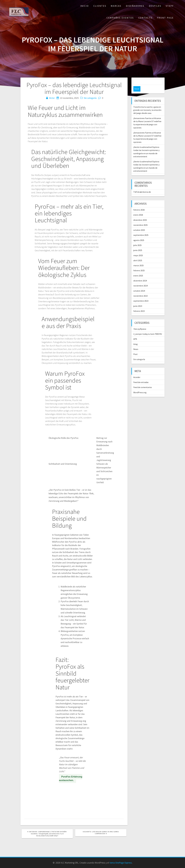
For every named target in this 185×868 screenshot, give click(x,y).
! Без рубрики (140, 324)
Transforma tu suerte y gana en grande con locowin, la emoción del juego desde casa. (147, 105)
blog (135, 339)
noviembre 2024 (140, 280)
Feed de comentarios (143, 382)
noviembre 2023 (140, 290)
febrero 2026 (139, 204)
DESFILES (155, 6)
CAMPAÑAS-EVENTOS (120, 18)
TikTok (136, 186)
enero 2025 (138, 270)
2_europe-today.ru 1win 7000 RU (148, 329)
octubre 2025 (139, 225)
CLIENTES (100, 6)
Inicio (84, 6)
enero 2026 (138, 209)
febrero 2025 (139, 265)
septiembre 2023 (141, 295)
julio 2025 (137, 240)
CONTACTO (145, 18)
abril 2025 (138, 255)
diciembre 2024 (140, 275)
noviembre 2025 (140, 220)
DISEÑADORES (135, 6)
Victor (52, 98)
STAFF (170, 6)
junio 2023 (138, 301)
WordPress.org (140, 387)
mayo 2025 (138, 250)
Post (135, 349)
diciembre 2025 (140, 215)
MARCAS (116, 6)
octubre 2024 (139, 285)
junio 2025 (138, 245)
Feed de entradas (141, 377)
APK (135, 334)
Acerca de (147, 186)
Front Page (165, 18)
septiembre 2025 (141, 230)
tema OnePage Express (121, 863)
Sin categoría (90, 98)
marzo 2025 (138, 260)
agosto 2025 (139, 235)
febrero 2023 (139, 306)
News (136, 344)
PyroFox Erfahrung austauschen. (71, 778)
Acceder (137, 372)
